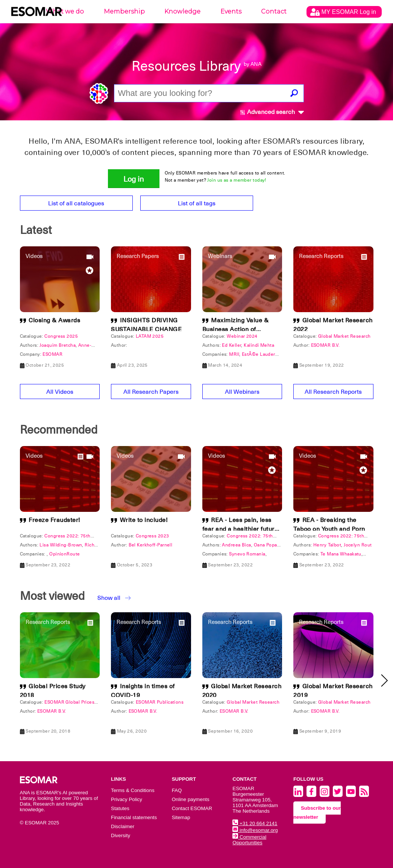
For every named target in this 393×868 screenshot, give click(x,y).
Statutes (120, 808)
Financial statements (134, 817)
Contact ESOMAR (192, 808)
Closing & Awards (54, 320)
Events (231, 11)
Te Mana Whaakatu (341, 554)
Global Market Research (344, 336)
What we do (65, 11)
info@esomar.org (255, 830)
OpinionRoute (64, 554)
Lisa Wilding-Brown (61, 545)
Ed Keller (231, 345)
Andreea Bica (236, 545)
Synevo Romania (247, 554)
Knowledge (182, 11)
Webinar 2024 (242, 336)
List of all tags (197, 203)
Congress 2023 (152, 536)
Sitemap (181, 817)
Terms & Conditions (133, 790)
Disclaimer (123, 826)
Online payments (191, 799)
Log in (134, 179)
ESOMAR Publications (160, 702)
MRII (234, 354)
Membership (124, 11)
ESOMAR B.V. (325, 345)
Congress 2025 (61, 336)
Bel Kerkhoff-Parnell (151, 545)
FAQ (177, 790)
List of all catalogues (76, 203)
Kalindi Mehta (259, 345)
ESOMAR (52, 354)
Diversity (121, 835)
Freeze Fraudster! (54, 520)
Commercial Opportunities (249, 840)
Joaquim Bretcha (58, 345)
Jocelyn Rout (358, 545)
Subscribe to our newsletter (317, 813)
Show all (109, 598)
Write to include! (144, 520)
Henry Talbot (327, 545)
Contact (274, 11)
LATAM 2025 (150, 336)
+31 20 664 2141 (255, 823)
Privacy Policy (127, 799)
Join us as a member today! (237, 180)
